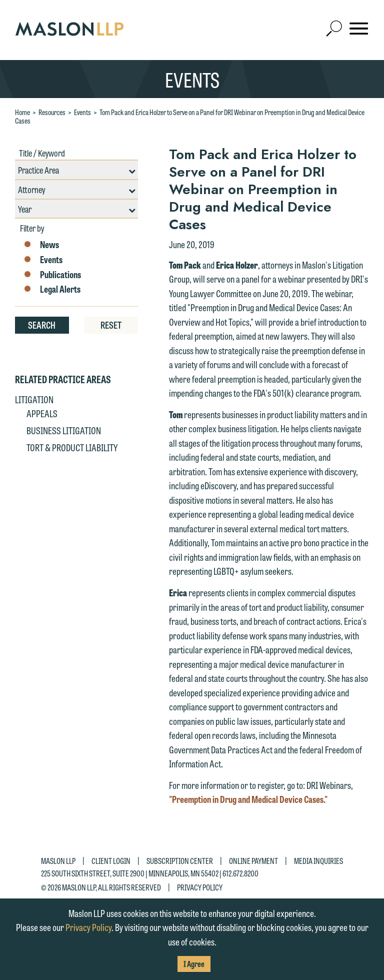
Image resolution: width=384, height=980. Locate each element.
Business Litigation (64, 430)
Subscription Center (180, 861)
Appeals (42, 413)
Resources (52, 112)
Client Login (111, 861)
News (41, 245)
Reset (111, 325)
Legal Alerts (51, 289)
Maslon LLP (58, 861)
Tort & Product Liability (72, 447)
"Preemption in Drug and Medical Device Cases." (248, 799)
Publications (52, 275)
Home (22, 112)
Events (82, 112)
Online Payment (253, 861)
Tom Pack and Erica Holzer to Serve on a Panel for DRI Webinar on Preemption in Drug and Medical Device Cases (190, 116)
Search (42, 325)
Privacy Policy (200, 887)
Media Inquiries (318, 861)
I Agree (194, 964)
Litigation (34, 399)
